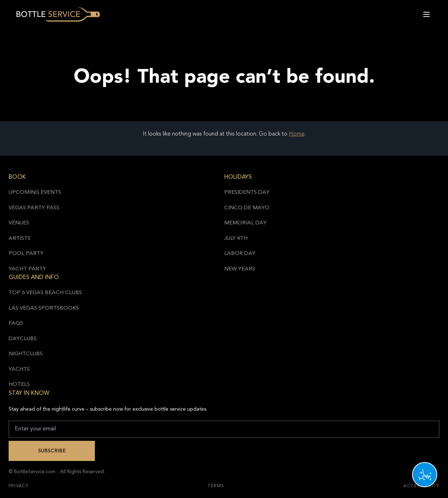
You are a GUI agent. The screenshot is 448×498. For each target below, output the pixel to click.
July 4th (236, 239)
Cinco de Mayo (247, 208)
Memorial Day (245, 223)
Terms (216, 486)
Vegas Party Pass (34, 208)
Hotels (19, 385)
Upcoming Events (35, 193)
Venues (19, 223)
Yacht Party (27, 269)
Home (297, 134)
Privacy (19, 486)
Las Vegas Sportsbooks (44, 308)
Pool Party (26, 254)
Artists (20, 239)
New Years (240, 269)
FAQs (16, 323)
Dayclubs (23, 339)
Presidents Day (247, 193)
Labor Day (240, 254)
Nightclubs (26, 354)
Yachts (19, 369)
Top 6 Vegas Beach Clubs (45, 293)
